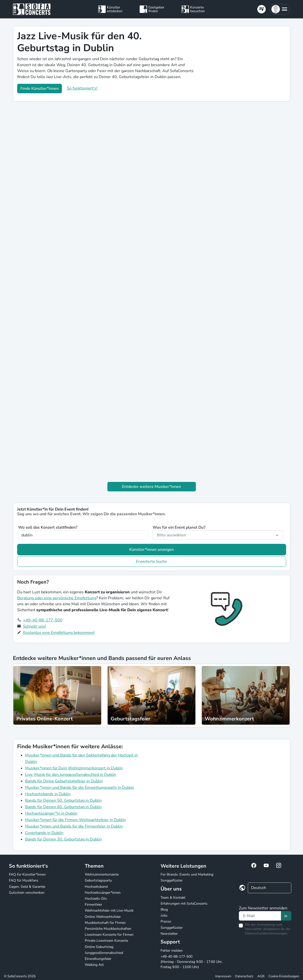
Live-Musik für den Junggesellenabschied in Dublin (71, 775)
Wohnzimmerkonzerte (102, 874)
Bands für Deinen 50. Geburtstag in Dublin (63, 800)
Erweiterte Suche (151, 561)
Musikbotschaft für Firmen (105, 923)
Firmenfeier (93, 905)
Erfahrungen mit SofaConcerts (184, 904)
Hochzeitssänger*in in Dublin (51, 813)
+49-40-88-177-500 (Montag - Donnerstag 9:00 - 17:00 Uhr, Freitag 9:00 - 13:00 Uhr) (192, 962)
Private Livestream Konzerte (106, 941)
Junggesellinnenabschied (104, 953)
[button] (280, 9)
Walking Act (94, 965)
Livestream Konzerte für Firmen (109, 935)
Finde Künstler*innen (40, 89)
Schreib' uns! (35, 626)
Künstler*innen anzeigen (151, 550)
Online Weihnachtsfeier (103, 917)
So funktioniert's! (82, 88)
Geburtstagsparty (98, 880)
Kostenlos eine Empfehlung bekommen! (59, 633)
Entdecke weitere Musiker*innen (151, 487)
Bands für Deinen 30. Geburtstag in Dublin (63, 839)
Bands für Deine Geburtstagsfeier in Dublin (64, 781)
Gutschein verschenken (27, 893)
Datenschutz (244, 976)
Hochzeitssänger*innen (103, 893)
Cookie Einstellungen (284, 976)
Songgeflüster (172, 880)
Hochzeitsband (96, 887)
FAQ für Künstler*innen (27, 874)
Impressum (223, 976)
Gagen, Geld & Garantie (27, 887)
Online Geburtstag (99, 947)
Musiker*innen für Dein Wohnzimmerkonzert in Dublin (74, 768)
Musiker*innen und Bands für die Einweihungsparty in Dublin (80, 788)
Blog (164, 910)
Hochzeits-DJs (96, 899)
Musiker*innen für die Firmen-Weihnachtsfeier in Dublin (75, 820)
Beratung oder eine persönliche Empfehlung (57, 598)
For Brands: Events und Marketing (187, 874)
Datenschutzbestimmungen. (266, 933)
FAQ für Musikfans (24, 880)
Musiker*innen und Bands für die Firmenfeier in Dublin (74, 826)
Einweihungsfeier (98, 959)
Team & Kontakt (173, 898)
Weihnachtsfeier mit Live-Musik (109, 910)
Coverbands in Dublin (44, 833)
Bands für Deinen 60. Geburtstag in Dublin (63, 807)
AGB (261, 976)
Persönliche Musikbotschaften (108, 929)
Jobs (164, 915)
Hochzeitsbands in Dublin (48, 794)
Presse (166, 921)
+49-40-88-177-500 (43, 620)
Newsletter (169, 934)
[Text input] (260, 916)
